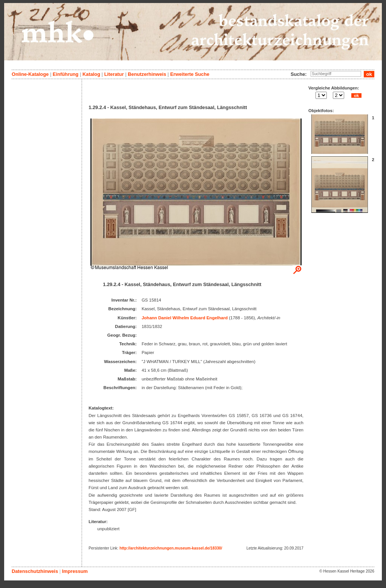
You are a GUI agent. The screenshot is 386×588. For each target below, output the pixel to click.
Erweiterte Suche (190, 74)
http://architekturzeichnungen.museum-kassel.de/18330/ (171, 548)
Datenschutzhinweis (35, 571)
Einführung (66, 74)
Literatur (114, 74)
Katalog (91, 74)
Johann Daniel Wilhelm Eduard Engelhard (185, 318)
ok (356, 95)
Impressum (75, 571)
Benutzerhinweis (147, 74)
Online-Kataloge (30, 74)
